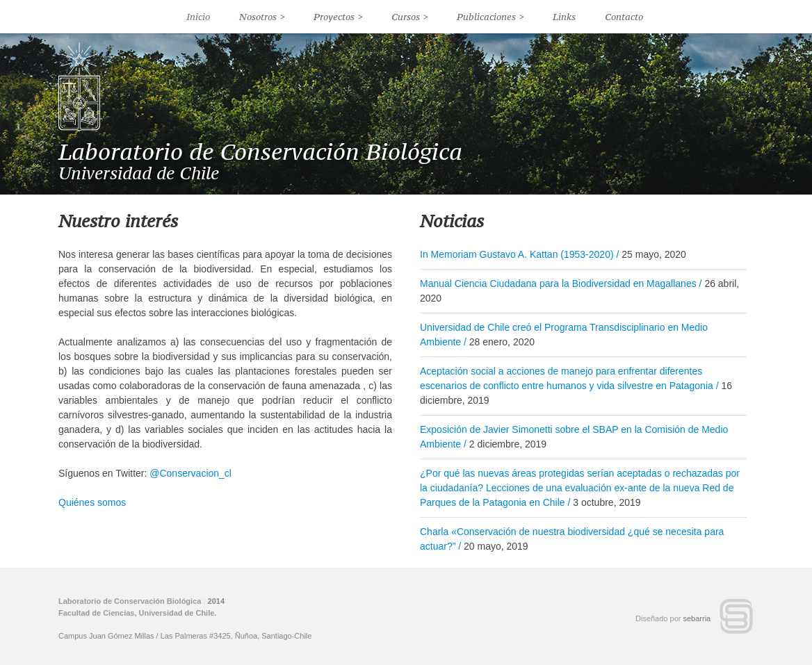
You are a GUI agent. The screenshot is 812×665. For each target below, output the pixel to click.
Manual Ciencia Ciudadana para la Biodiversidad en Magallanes (558, 284)
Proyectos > (338, 17)
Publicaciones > (490, 17)
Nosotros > (262, 17)
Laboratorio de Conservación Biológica (260, 151)
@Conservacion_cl (190, 473)
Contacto (624, 17)
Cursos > (410, 17)
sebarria (697, 618)
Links (564, 17)
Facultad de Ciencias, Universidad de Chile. (137, 613)
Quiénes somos (92, 502)
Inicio (198, 17)
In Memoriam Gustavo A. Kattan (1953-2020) (517, 254)
